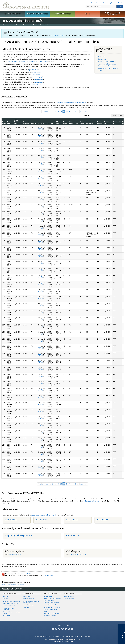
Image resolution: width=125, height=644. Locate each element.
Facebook (53, 629)
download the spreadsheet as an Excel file (71, 102)
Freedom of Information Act (68, 636)
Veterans (26, 607)
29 (67, 111)
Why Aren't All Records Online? (50, 610)
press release (34, 70)
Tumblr (62, 629)
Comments (117, 123)
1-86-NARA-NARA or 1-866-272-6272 (63, 641)
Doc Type (50, 123)
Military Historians (29, 599)
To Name (65, 123)
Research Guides (50, 593)
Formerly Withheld (26, 123)
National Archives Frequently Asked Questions (52, 599)
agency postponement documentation (44, 515)
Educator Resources (62, 14)
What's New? (69, 593)
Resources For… (30, 593)
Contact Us (119, 3)
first (39, 111)
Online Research (10, 593)
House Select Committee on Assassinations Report (107, 65)
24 (53, 111)
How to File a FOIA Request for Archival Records (52, 614)
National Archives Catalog (11, 603)
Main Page (101, 56)
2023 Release (41, 520)
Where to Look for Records (52, 607)
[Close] (123, 626)
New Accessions (69, 599)
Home (5, 25)
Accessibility (46, 636)
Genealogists (27, 596)
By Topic (6, 596)
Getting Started (48, 596)
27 (61, 111)
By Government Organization (12, 601)
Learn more (108, 640)
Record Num (10, 123)
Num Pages (82, 123)
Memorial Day (59, 35)
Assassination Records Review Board (108, 69)
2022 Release (72, 520)
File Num (58, 123)
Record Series (100, 123)
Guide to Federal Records (51, 603)
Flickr (72, 629)
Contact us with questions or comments (13, 584)
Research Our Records (13, 14)
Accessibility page (48, 575)
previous (45, 111)
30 (70, 111)
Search (120, 6)
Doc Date (41, 123)
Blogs (69, 629)
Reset (121, 116)
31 (72, 111)
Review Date (106, 123)
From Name (71, 123)
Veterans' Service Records (38, 14)
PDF (39, 129)
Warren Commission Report (107, 61)
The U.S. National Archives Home (26, 5)
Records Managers (29, 605)
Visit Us (88, 14)
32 (75, 111)
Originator (89, 123)
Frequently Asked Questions (18, 536)
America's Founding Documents (113, 14)
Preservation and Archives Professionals (31, 602)
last (86, 111)
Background (102, 59)
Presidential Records (9, 606)
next (82, 111)
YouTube (66, 629)
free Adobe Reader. (24, 574)
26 (58, 111)
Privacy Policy (55, 636)
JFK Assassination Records (30, 25)
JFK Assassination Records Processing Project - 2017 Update (28, 61)
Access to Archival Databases (8, 609)
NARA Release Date (17, 122)
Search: (87, 115)
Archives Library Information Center (11, 613)
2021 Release (102, 520)
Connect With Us (63, 626)
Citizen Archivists (97, 3)
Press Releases (73, 536)
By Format (6, 599)
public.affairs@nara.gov (78, 554)
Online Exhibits (7, 616)
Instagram (59, 629)
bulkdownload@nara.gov (92, 501)
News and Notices (69, 596)
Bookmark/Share (109, 3)
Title (76, 123)
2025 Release (11, 520)
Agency (33, 123)
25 (55, 111)
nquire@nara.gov (15, 554)
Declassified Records (50, 605)
